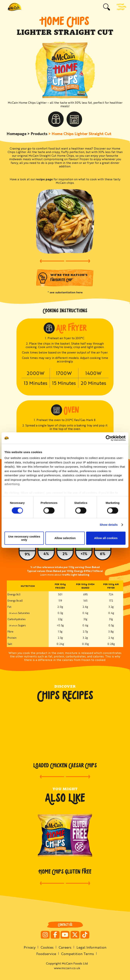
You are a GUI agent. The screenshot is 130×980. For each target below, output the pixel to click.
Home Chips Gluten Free (65, 872)
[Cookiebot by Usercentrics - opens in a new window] (109, 438)
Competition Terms (78, 953)
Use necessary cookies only (24, 538)
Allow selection (65, 538)
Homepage (16, 133)
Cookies (47, 947)
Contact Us (65, 925)
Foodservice (46, 953)
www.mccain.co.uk (67, 968)
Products (39, 133)
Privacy (30, 947)
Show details (109, 525)
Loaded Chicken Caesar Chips (65, 765)
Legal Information (91, 947)
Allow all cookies (106, 538)
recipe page (44, 179)
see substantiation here (66, 292)
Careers (65, 947)
